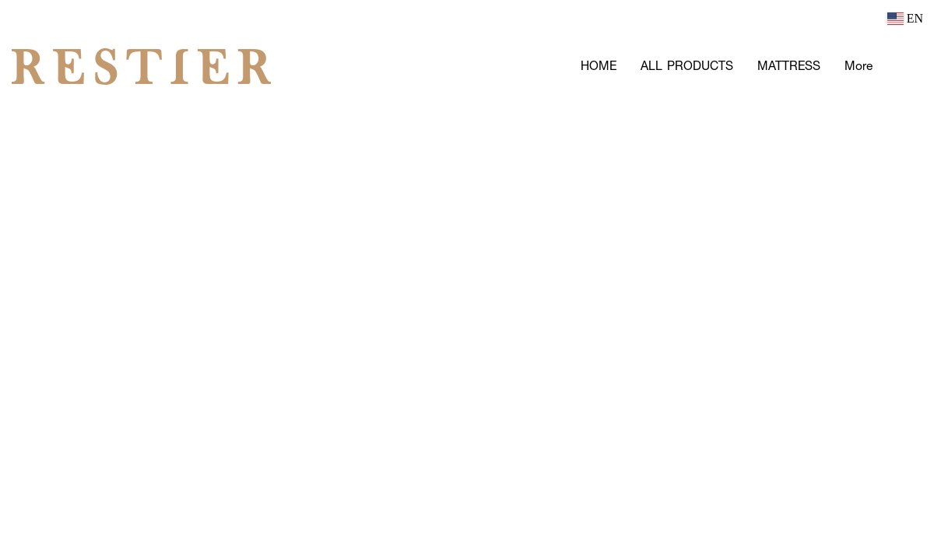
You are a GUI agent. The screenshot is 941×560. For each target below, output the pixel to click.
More (858, 66)
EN (905, 18)
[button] (908, 66)
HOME (599, 66)
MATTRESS (789, 66)
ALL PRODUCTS (687, 66)
